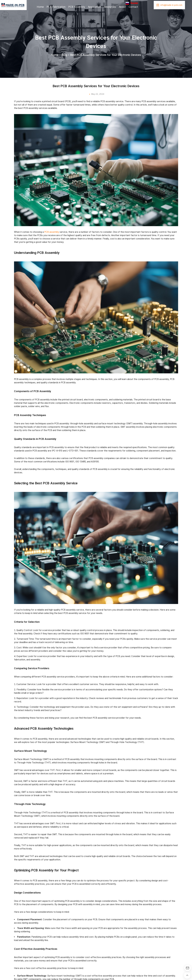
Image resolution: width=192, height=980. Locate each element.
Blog (64, 55)
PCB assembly (52, 232)
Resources (110, 7)
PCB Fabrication (56, 7)
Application (94, 7)
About (122, 7)
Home (40, 7)
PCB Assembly (77, 7)
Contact (133, 7)
